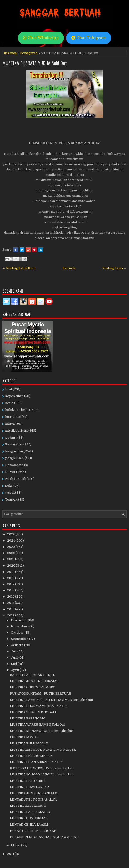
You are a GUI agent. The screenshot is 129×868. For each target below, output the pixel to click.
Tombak (11, 499)
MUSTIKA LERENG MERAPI (31, 756)
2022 (11, 553)
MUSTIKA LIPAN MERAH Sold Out (36, 762)
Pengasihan (14, 451)
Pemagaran (29, 53)
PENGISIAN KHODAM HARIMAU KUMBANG (44, 837)
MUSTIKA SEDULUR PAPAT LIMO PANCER (43, 750)
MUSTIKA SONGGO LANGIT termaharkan (42, 774)
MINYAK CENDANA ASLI (29, 824)
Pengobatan (14, 465)
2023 (11, 547)
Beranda (10, 53)
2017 (11, 584)
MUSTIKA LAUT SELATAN (30, 812)
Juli (14, 651)
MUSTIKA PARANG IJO (28, 718)
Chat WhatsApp (41, 38)
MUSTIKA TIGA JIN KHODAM (33, 712)
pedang (11, 437)
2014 (11, 603)
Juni (15, 658)
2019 (11, 572)
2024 (11, 540)
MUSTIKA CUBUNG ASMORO (33, 687)
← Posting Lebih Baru (19, 268)
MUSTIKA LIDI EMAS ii (28, 806)
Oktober (18, 633)
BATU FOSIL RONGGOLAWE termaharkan (42, 768)
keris (9, 403)
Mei (14, 664)
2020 (12, 566)
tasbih (10, 493)
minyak (11, 424)
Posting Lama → (114, 268)
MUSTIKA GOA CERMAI (28, 818)
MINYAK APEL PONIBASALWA (33, 799)
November (20, 626)
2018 (11, 578)
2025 (11, 534)
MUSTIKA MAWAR (24, 737)
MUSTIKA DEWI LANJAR (29, 787)
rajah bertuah (16, 479)
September (20, 639)
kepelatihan (14, 396)
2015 (11, 597)
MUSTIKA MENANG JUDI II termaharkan (42, 731)
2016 (11, 590)
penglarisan (14, 458)
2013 (11, 609)
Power (10, 472)
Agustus (18, 645)
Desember (19, 620)
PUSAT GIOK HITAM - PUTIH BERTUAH (41, 694)
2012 (11, 615)
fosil (9, 389)
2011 (11, 854)
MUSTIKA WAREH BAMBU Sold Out (37, 725)
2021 (11, 559)
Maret (16, 845)
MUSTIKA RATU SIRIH (27, 781)
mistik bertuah (16, 431)
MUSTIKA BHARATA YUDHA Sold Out (35, 63)
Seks (9, 486)
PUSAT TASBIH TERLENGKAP (33, 831)
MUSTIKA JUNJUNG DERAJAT (34, 681)
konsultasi (13, 417)
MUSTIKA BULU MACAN (29, 743)
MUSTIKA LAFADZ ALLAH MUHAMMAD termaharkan (51, 700)
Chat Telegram (89, 38)
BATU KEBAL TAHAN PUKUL (32, 675)
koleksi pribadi (17, 410)
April (15, 670)
